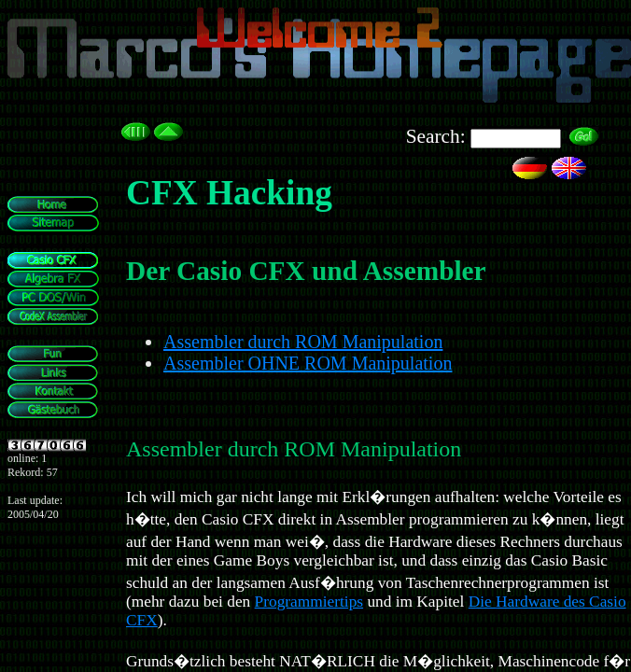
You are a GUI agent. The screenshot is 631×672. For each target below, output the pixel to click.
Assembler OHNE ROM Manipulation (308, 363)
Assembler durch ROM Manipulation (303, 342)
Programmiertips (309, 602)
